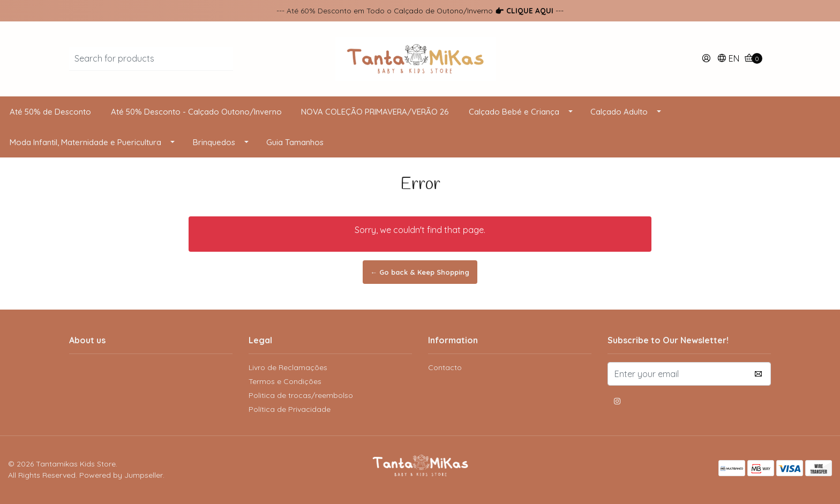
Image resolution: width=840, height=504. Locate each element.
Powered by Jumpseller (121, 475)
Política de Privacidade (290, 409)
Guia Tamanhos (295, 142)
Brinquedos (214, 142)
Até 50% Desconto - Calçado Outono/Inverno (196, 112)
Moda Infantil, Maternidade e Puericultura (85, 142)
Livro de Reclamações (288, 367)
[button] (728, 59)
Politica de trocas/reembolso (301, 395)
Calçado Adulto (619, 112)
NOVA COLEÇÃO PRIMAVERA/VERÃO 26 (375, 112)
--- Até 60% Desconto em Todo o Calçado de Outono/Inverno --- (420, 10)
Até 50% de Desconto (50, 112)
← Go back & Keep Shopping (420, 272)
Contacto (445, 367)
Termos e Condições (285, 381)
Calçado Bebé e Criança (514, 112)
